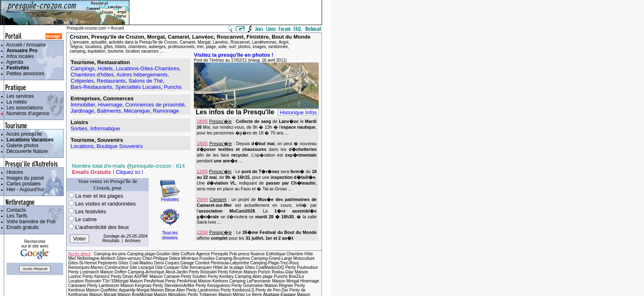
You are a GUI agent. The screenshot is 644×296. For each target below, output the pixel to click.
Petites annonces (24, 74)
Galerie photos (21, 146)
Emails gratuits (21, 227)
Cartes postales (22, 184)
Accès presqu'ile (23, 134)
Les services (19, 96)
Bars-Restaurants (91, 87)
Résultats (111, 241)
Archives (133, 241)
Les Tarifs (16, 216)
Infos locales (19, 56)
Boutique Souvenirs (120, 146)
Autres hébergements (142, 75)
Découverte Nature (26, 151)
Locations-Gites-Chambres (148, 68)
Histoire (13, 172)
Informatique (105, 128)
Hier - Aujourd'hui (24, 190)
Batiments (109, 111)
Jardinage (82, 111)
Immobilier (83, 105)
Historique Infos (298, 112)
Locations (82, 146)
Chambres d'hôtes (92, 75)
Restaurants (111, 81)
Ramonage (166, 111)
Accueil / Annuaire (25, 45)
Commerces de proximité (155, 105)
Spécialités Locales (138, 87)
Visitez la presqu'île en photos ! (234, 55)
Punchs (173, 87)
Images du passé (24, 178)
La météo (15, 102)
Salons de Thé (146, 81)
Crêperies (82, 81)
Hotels (105, 68)
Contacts (15, 210)
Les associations (23, 108)
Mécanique (137, 111)
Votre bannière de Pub (30, 222)
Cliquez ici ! (129, 172)
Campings (83, 68)
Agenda (13, 62)
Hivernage (110, 105)
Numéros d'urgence (26, 113)
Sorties (79, 128)
